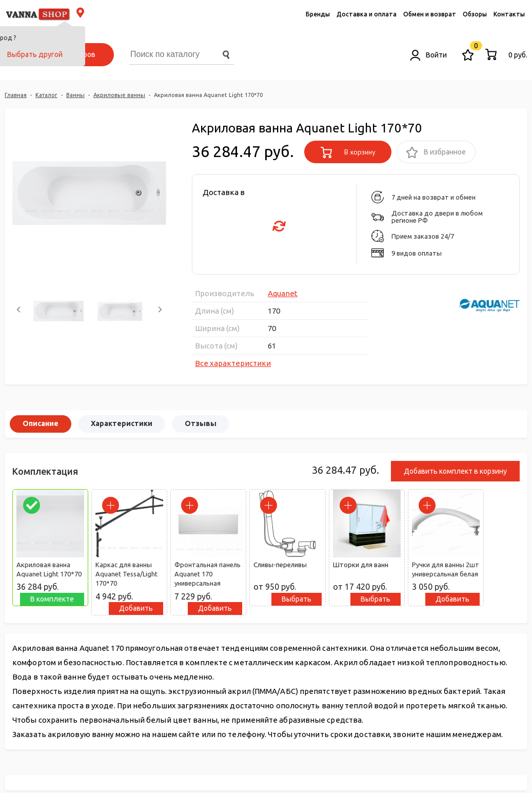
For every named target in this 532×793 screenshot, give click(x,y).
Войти (429, 55)
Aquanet (283, 293)
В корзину (348, 152)
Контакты (509, 14)
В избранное (436, 153)
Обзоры (475, 14)
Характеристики (122, 423)
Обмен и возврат (430, 14)
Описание (41, 423)
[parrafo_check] (32, 505)
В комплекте (52, 599)
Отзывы (201, 423)
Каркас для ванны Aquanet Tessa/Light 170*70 (126, 574)
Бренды (318, 14)
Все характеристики (233, 363)
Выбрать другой (35, 54)
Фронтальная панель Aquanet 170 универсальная (208, 574)
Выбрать (297, 599)
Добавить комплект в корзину (455, 471)
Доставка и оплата (367, 14)
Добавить (136, 608)
